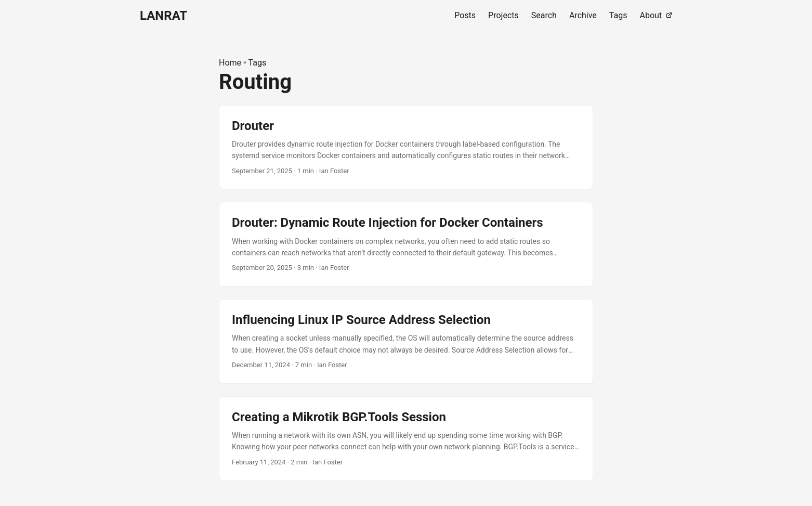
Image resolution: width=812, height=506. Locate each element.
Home (230, 63)
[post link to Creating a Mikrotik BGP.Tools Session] (406, 439)
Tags (258, 63)
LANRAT (163, 16)
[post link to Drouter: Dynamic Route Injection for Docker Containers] (406, 244)
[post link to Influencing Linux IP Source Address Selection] (406, 341)
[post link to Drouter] (406, 147)
